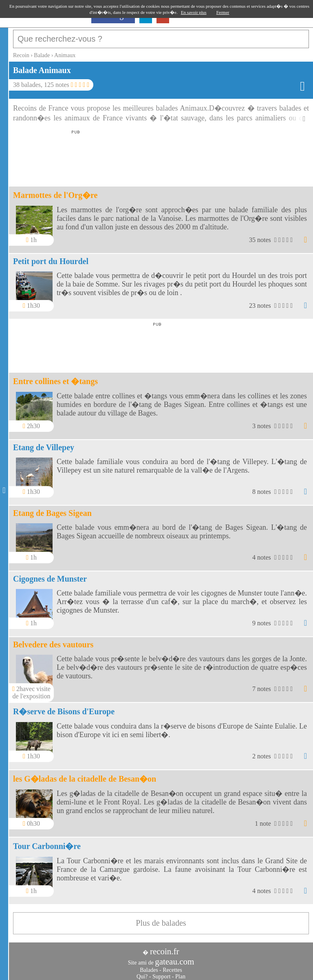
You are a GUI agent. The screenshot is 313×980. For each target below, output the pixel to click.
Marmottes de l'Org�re (55, 191)
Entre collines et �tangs (55, 377)
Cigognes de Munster (50, 575)
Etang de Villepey (44, 443)
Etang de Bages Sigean (52, 509)
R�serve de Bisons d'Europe (64, 707)
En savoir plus (194, 12)
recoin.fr (165, 947)
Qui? (142, 972)
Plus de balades (161, 919)
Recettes (172, 966)
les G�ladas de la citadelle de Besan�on (85, 775)
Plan (180, 972)
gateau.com (174, 958)
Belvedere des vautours (53, 640)
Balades (149, 966)
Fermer (223, 12)
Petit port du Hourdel (51, 257)
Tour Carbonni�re (47, 842)
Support (161, 972)
